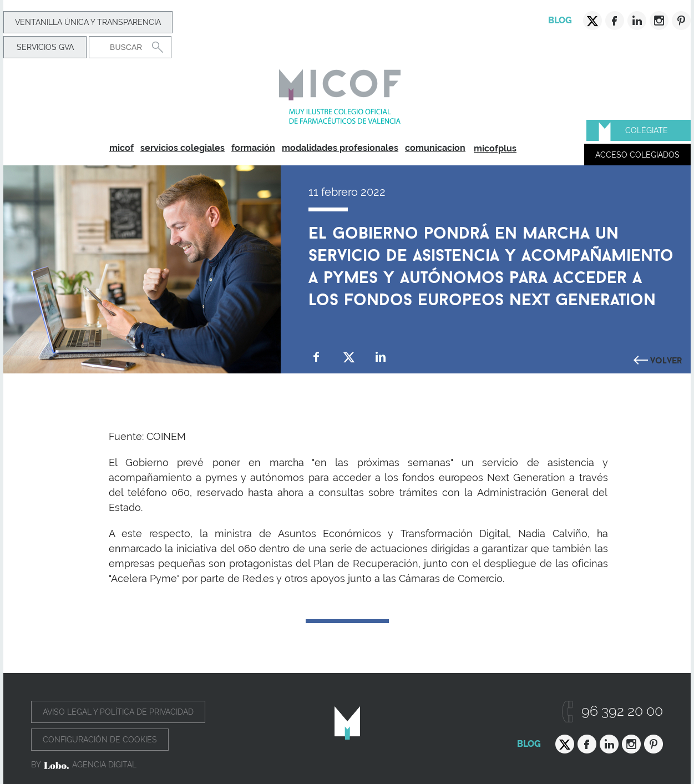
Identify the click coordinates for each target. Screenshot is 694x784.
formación (253, 148)
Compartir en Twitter (349, 357)
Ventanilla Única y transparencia (88, 22)
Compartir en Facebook (316, 357)
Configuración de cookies (100, 740)
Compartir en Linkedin (381, 357)
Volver (666, 359)
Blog (560, 20)
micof (121, 148)
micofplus (495, 148)
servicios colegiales (183, 148)
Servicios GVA (45, 47)
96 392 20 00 (622, 711)
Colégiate (647, 130)
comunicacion (435, 148)
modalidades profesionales (340, 148)
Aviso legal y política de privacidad (118, 712)
